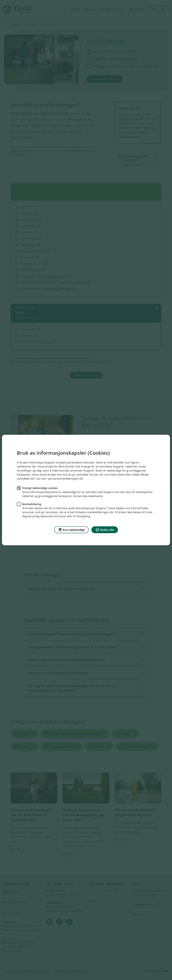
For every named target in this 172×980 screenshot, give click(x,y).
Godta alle (105, 530)
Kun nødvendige (71, 530)
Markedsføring (32, 504)
